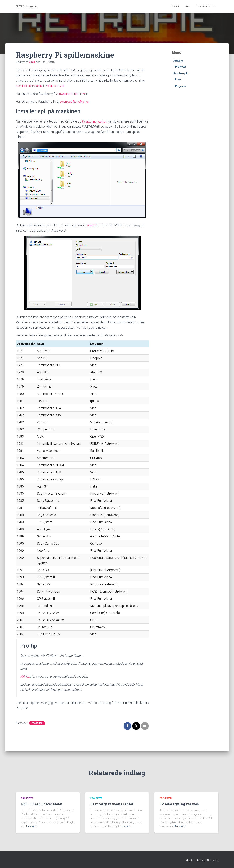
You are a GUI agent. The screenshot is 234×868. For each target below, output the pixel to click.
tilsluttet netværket (95, 121)
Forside (175, 6)
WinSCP (92, 225)
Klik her (25, 676)
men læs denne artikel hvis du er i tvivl (42, 86)
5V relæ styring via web (179, 804)
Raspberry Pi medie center (112, 804)
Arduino (178, 61)
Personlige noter (206, 6)
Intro (178, 79)
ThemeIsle (212, 860)
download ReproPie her (74, 93)
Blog (188, 6)
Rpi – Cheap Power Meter (42, 804)
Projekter (37, 723)
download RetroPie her (75, 101)
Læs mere (32, 826)
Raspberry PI (181, 73)
